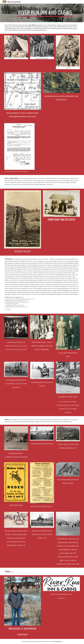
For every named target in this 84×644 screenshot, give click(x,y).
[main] (45, 13)
